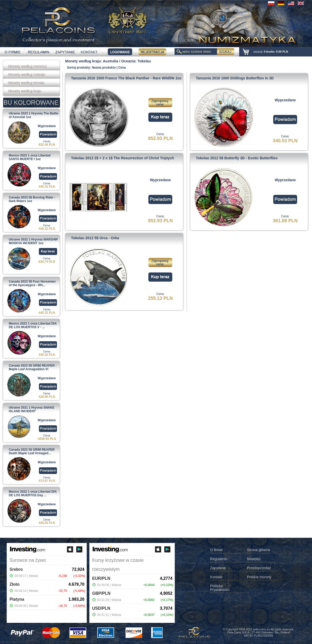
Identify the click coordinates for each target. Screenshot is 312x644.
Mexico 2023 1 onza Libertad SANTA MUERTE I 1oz (30, 157)
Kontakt (216, 577)
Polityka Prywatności (220, 588)
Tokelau (144, 61)
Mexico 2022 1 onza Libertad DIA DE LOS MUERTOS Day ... (33, 493)
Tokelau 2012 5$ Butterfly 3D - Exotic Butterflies (237, 158)
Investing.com (44, 625)
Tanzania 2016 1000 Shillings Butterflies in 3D (235, 78)
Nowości (254, 559)
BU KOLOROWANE (31, 102)
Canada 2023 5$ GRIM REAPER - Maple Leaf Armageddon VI (33, 367)
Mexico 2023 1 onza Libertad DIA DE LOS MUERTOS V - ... (33, 325)
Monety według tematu (26, 83)
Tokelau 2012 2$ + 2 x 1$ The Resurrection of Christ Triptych (123, 158)
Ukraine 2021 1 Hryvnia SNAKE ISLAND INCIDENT (32, 409)
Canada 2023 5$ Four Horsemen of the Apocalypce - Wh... (32, 283)
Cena (122, 68)
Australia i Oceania (119, 61)
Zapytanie (218, 568)
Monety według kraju (25, 91)
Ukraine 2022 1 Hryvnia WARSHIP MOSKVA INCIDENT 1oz (33, 241)
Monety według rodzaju (27, 75)
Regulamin (219, 559)
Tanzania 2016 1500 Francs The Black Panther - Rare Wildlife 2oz (126, 78)
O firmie (216, 550)
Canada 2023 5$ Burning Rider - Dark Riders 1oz (32, 199)
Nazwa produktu (104, 68)
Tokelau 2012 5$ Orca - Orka (95, 238)
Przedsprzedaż (259, 568)
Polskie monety (259, 577)
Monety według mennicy (28, 66)
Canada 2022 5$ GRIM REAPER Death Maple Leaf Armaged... (32, 451)
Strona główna (258, 550)
